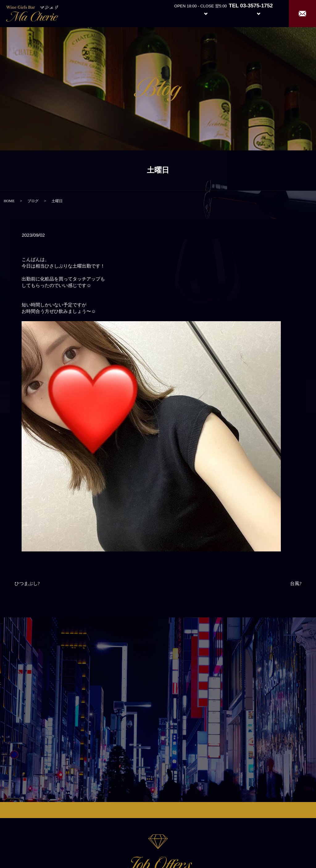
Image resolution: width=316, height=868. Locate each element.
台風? (296, 583)
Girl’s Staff (230, 13)
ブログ (33, 201)
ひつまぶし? (27, 583)
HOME (9, 201)
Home (150, 13)
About (172, 13)
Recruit (265, 13)
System (201, 13)
